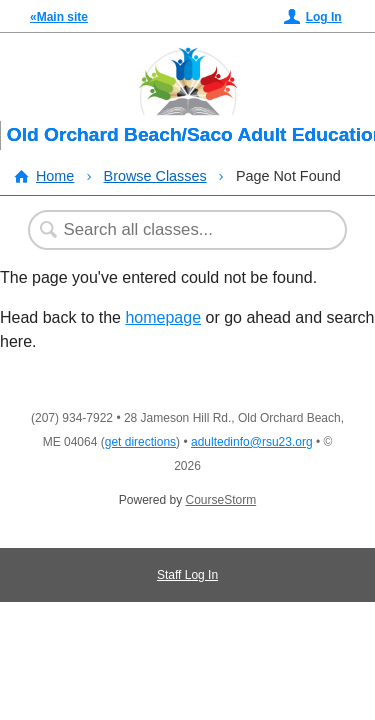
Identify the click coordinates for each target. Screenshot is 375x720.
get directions (140, 442)
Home (55, 176)
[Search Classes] (177, 230)
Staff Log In (187, 575)
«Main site (59, 17)
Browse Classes (155, 176)
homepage (163, 317)
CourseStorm (221, 500)
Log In (324, 17)
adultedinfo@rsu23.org (252, 442)
